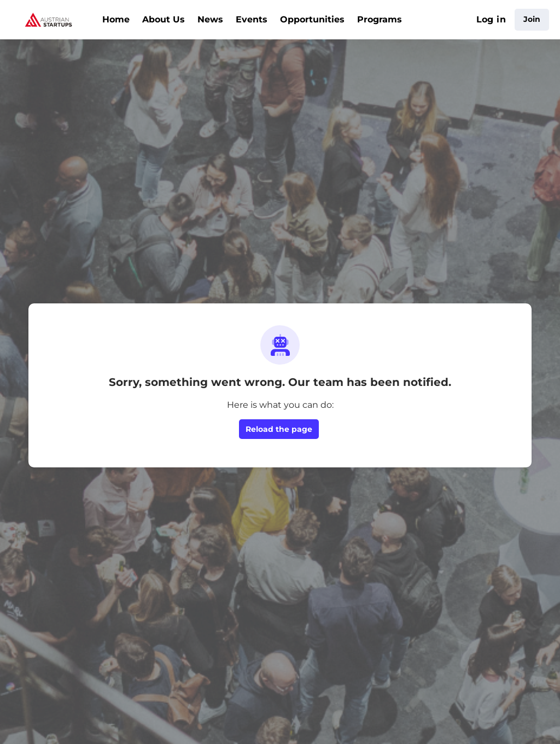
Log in (491, 19)
